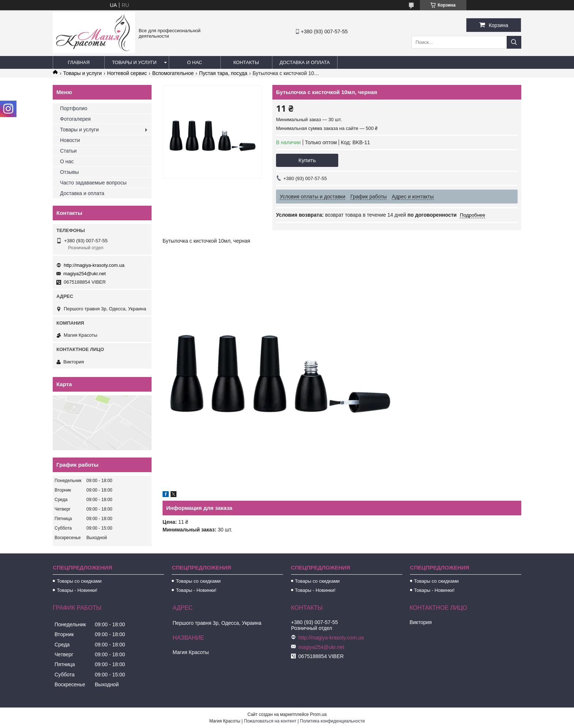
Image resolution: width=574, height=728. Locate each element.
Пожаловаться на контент (270, 721)
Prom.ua (318, 714)
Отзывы (69, 172)
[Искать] (514, 42)
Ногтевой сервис (127, 73)
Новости (70, 140)
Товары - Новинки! (77, 590)
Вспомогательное (173, 73)
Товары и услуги (134, 62)
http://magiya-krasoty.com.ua (94, 265)
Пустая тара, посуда (223, 73)
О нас (195, 62)
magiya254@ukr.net (85, 274)
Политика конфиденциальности (332, 721)
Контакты (246, 62)
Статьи (68, 151)
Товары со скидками (79, 581)
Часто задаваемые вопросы (93, 183)
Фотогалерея (75, 119)
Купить (307, 160)
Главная (79, 62)
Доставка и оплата (305, 62)
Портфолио (74, 108)
